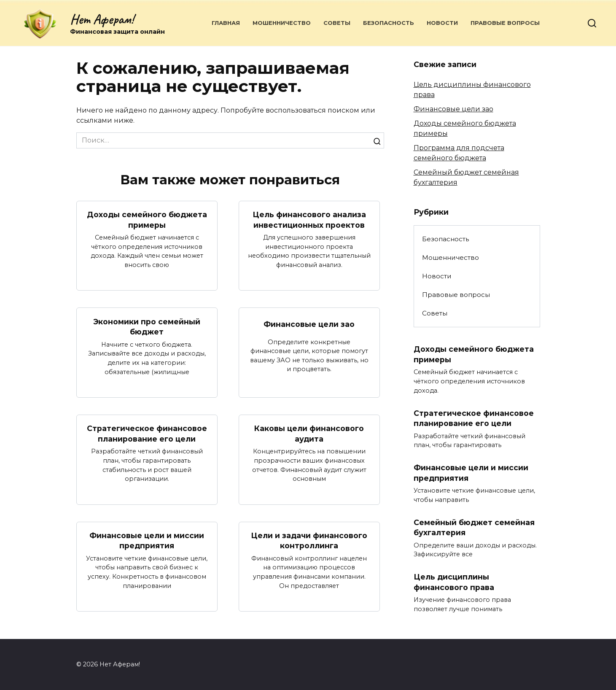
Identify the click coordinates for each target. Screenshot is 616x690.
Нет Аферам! (102, 19)
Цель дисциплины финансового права (454, 582)
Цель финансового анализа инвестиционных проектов (309, 220)
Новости (442, 23)
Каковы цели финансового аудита (309, 434)
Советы (337, 23)
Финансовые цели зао (309, 324)
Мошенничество (282, 23)
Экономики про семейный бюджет (147, 326)
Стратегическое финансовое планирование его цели (147, 434)
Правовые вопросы (505, 23)
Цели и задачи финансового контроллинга (309, 541)
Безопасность (389, 23)
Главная (226, 23)
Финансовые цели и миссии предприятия (147, 541)
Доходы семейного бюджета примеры (147, 220)
